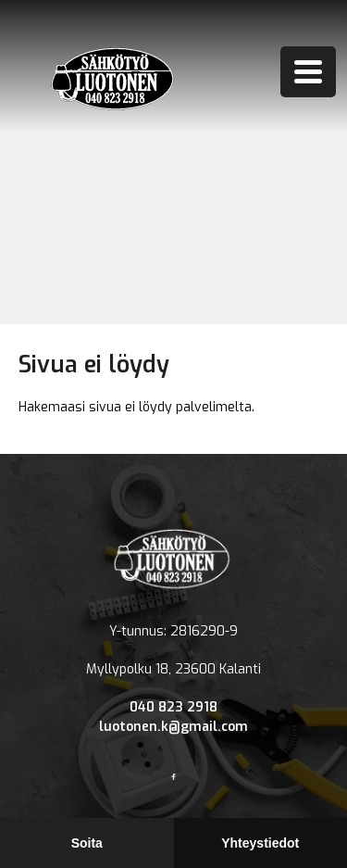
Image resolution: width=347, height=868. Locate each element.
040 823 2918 (173, 707)
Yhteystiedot (260, 843)
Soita (87, 843)
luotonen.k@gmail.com (173, 727)
